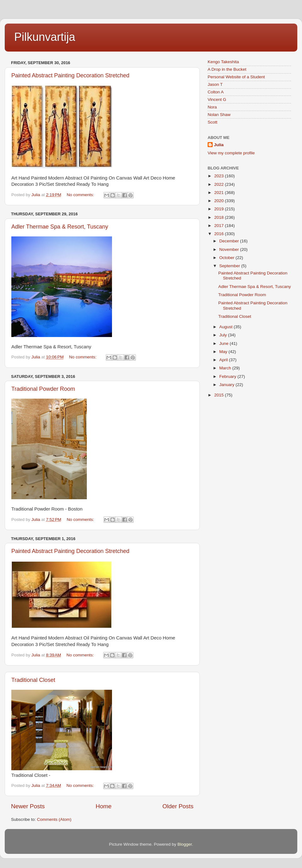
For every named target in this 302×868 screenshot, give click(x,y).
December (230, 241)
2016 (220, 234)
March (226, 368)
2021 (220, 193)
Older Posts (178, 806)
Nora (212, 107)
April (224, 360)
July (224, 335)
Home (103, 806)
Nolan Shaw (219, 115)
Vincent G (217, 100)
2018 (220, 217)
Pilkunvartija (45, 37)
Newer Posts (28, 806)
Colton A (216, 92)
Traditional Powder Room (43, 389)
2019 (220, 209)
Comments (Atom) (54, 819)
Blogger (185, 844)
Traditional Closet (33, 680)
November (230, 249)
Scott (213, 122)
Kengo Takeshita (223, 62)
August (226, 327)
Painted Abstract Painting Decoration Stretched (70, 75)
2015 (220, 395)
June (224, 343)
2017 (220, 226)
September (230, 266)
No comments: (81, 195)
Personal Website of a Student (236, 77)
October (227, 258)
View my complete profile (231, 153)
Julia (219, 145)
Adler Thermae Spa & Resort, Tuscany (60, 227)
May (224, 352)
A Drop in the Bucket (227, 69)
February (228, 376)
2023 (220, 176)
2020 (220, 201)
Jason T (215, 84)
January (227, 385)
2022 (220, 184)
